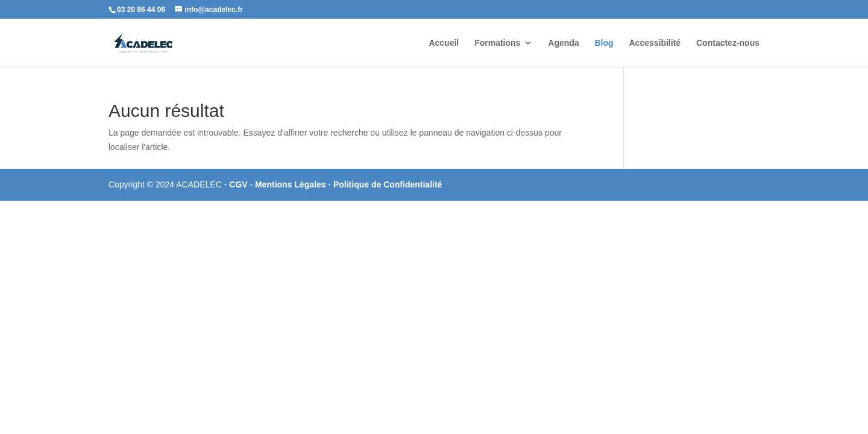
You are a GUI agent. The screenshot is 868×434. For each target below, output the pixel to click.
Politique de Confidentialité (388, 184)
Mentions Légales (291, 184)
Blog (604, 43)
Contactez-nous (728, 43)
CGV (239, 184)
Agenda (563, 43)
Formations (497, 43)
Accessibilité (655, 43)
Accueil (444, 43)
